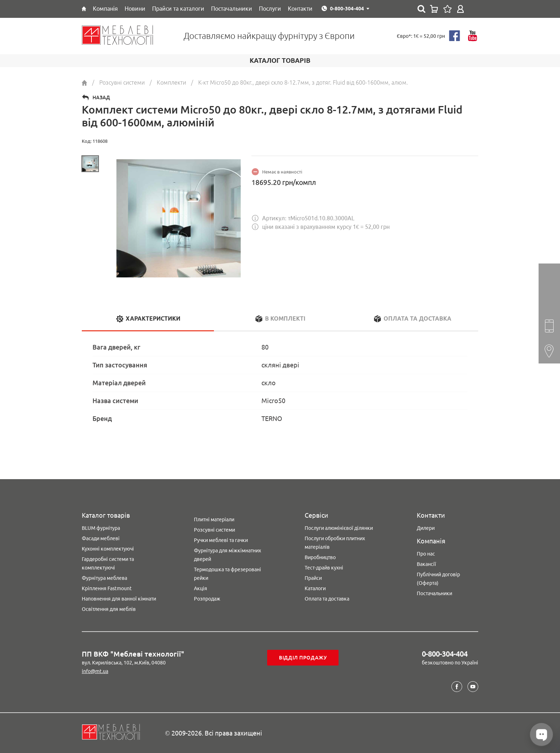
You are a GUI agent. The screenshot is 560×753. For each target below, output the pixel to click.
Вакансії (426, 564)
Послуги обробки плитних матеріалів (335, 543)
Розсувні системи (214, 530)
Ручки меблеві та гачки (221, 540)
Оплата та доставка (327, 599)
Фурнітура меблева (104, 578)
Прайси (313, 578)
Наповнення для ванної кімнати (119, 599)
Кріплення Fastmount (107, 588)
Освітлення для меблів (109, 609)
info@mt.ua (95, 671)
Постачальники (434, 593)
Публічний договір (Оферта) (438, 579)
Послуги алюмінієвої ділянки (339, 528)
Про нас (426, 554)
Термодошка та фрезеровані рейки (227, 574)
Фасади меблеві (101, 538)
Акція (201, 588)
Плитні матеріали (214, 519)
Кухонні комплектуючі (108, 549)
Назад (101, 97)
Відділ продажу (303, 658)
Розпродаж (207, 599)
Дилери (426, 528)
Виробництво (320, 557)
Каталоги (315, 588)
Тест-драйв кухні (324, 568)
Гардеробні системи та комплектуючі (108, 563)
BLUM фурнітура (101, 528)
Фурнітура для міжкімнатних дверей (227, 555)
